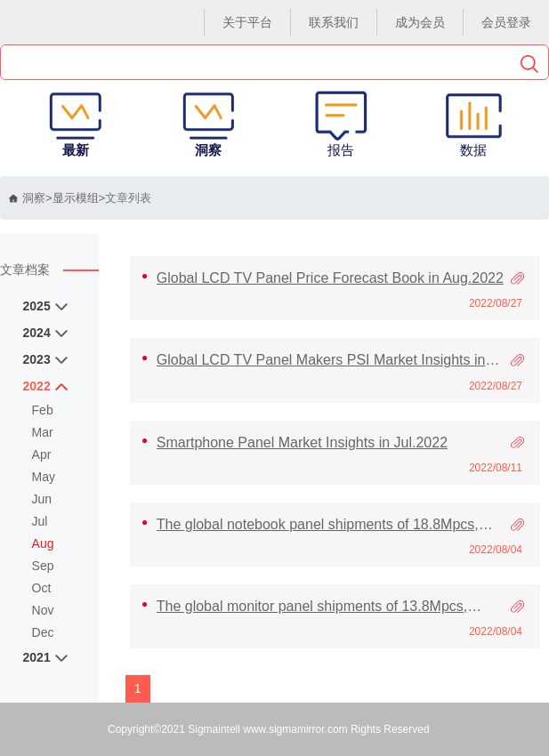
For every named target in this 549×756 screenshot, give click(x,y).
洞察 (27, 198)
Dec (43, 632)
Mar (43, 432)
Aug (43, 543)
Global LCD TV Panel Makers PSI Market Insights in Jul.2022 (321, 360)
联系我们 (334, 22)
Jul (40, 521)
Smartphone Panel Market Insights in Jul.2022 (302, 442)
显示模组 (76, 198)
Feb (43, 410)
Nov (43, 610)
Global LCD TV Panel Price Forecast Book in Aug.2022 (330, 278)
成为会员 (420, 22)
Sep (43, 566)
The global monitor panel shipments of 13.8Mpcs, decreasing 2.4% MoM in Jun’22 (312, 607)
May (44, 477)
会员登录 (506, 22)
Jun (42, 499)
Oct (42, 588)
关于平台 (247, 22)
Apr (42, 454)
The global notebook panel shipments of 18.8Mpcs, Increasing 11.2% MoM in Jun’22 (318, 525)
